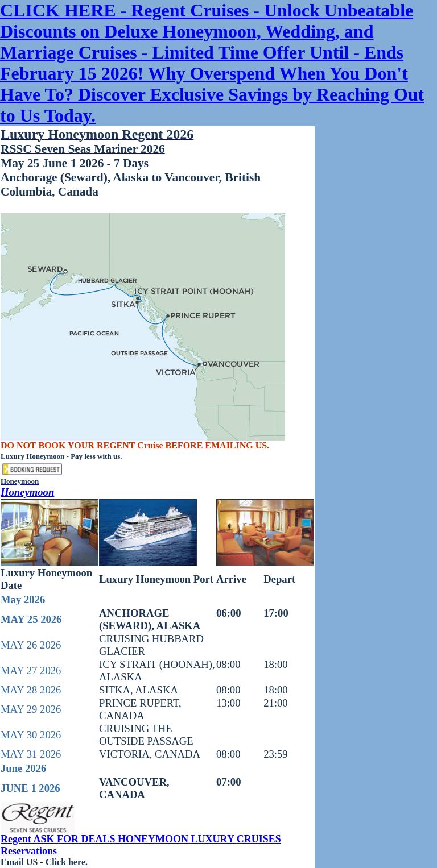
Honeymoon (27, 492)
